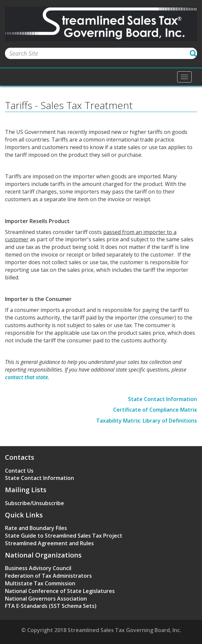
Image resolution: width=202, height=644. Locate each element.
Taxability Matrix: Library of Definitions (147, 421)
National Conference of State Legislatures (60, 591)
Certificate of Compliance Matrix (155, 410)
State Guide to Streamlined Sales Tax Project (64, 536)
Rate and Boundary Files (36, 528)
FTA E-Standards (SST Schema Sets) (51, 606)
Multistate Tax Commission (40, 583)
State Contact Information (163, 399)
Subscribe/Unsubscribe (34, 503)
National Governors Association (46, 599)
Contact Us (19, 471)
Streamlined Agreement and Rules (49, 543)
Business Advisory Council (38, 568)
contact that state (26, 377)
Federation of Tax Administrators (48, 576)
